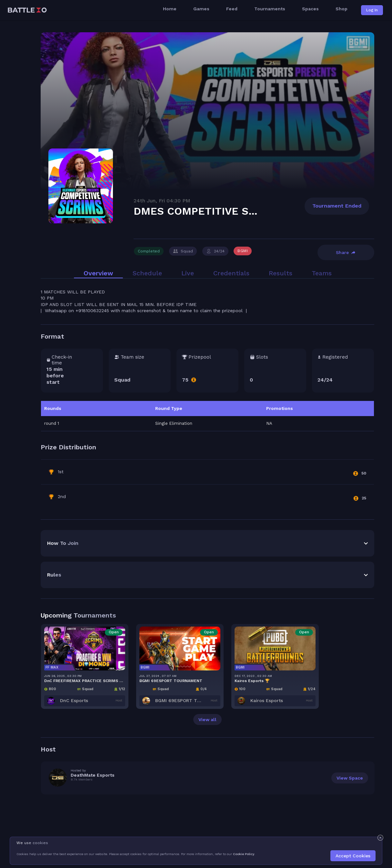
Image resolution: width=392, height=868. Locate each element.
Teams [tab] (322, 203)
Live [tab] (188, 203)
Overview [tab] (98, 203)
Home (170, 9)
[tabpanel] (207, 371)
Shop (342, 9)
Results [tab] (281, 203)
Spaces (310, 9)
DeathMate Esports (93, 705)
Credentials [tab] (231, 203)
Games (201, 9)
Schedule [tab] (147, 203)
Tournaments (270, 9)
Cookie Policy (244, 854)
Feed (232, 9)
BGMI (243, 180)
